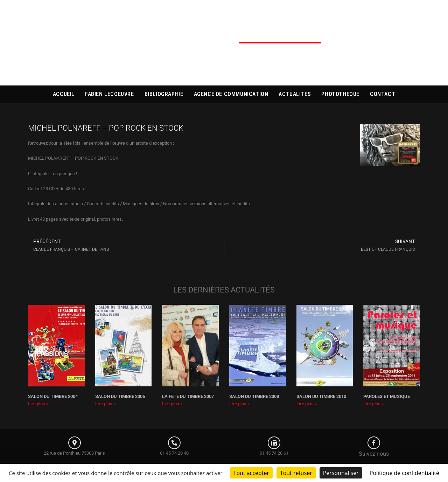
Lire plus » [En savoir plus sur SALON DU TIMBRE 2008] (239, 404)
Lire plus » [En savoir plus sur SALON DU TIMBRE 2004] (38, 404)
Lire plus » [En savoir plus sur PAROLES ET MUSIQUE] (373, 404)
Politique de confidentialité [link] (404, 473)
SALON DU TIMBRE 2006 (120, 396)
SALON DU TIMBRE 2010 (321, 396)
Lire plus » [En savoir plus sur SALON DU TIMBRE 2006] (105, 404)
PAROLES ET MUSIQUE (387, 396)
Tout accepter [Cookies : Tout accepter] (251, 473)
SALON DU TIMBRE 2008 (254, 396)
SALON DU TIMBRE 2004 (53, 396)
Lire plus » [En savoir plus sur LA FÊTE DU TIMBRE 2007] (172, 404)
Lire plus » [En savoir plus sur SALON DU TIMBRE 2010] (307, 404)
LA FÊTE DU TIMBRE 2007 (188, 396)
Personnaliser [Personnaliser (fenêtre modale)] (341, 473)
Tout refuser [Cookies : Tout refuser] (296, 473)
